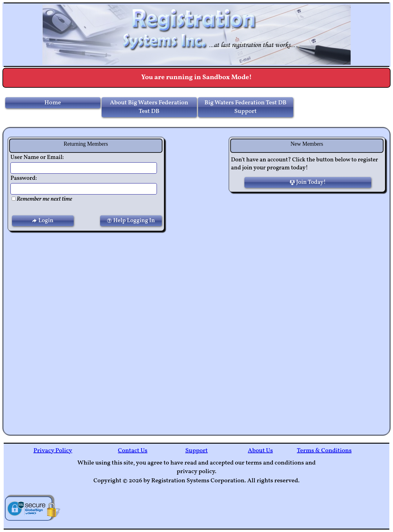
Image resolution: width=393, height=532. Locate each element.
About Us (260, 451)
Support (197, 451)
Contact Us (133, 451)
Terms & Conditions (324, 451)
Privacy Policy (53, 451)
